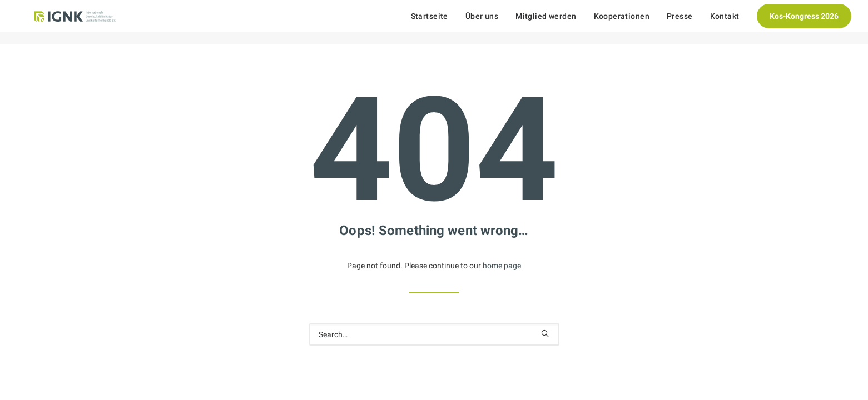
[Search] (434, 334)
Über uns (482, 22)
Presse (680, 22)
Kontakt (725, 22)
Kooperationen (622, 22)
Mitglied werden (546, 22)
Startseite (430, 22)
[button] (545, 333)
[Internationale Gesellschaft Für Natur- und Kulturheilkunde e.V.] (73, 22)
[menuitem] (433, 22)
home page (502, 266)
